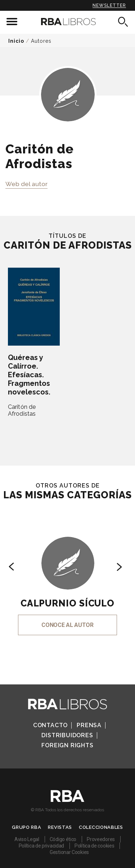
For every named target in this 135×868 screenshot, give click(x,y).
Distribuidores (67, 735)
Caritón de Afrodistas (22, 410)
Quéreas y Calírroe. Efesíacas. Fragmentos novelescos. (29, 375)
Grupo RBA (26, 827)
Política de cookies (94, 846)
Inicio (16, 41)
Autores (41, 41)
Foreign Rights (67, 745)
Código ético (63, 839)
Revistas (60, 827)
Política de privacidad (41, 846)
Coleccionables (101, 827)
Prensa (89, 725)
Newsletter (109, 5)
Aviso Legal (27, 839)
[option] (67, 576)
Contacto (50, 725)
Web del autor (26, 184)
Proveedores (101, 839)
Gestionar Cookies (69, 852)
